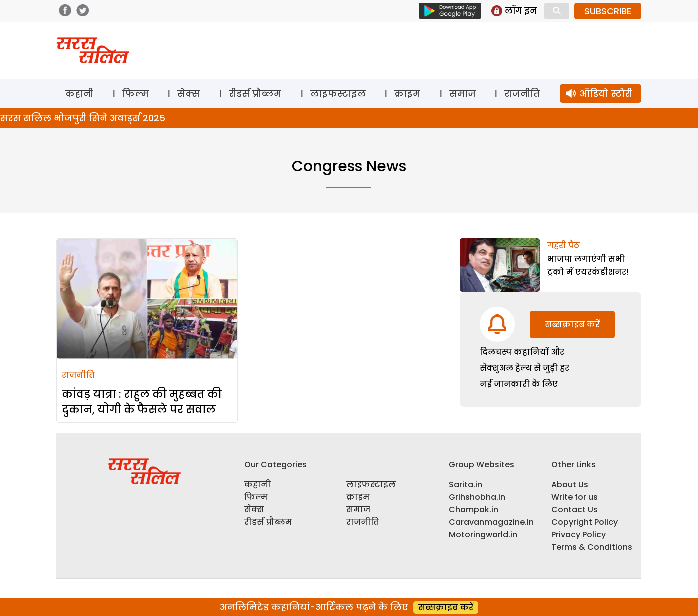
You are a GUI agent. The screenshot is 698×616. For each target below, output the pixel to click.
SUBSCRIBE (608, 11)
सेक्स (189, 94)
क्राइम (407, 94)
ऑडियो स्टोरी (606, 94)
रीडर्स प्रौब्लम (255, 94)
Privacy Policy (579, 534)
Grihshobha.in (477, 497)
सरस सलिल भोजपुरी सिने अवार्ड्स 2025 (83, 118)
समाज (463, 94)
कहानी (79, 94)
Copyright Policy (585, 522)
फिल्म (136, 94)
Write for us (575, 497)
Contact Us (575, 509)
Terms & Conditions (592, 547)
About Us (570, 484)
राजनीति (522, 94)
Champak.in (474, 509)
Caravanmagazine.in (491, 522)
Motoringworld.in (483, 534)
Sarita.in (466, 484)
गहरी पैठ (564, 246)
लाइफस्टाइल (338, 94)
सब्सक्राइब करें (572, 324)
